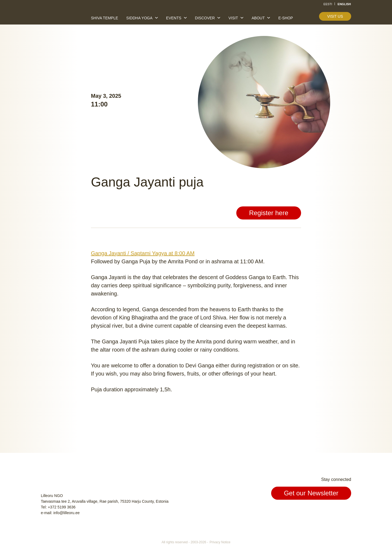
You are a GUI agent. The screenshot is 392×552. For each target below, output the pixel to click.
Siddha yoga (139, 18)
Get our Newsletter (311, 493)
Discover (205, 18)
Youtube (346, 511)
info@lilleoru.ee (67, 513)
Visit (233, 18)
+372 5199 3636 (62, 507)
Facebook (321, 511)
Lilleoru (57, 16)
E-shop (286, 18)
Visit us (335, 16)
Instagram (334, 511)
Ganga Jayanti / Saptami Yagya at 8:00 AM (143, 253)
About (258, 18)
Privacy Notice (220, 542)
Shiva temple (105, 18)
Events (174, 18)
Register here (269, 213)
